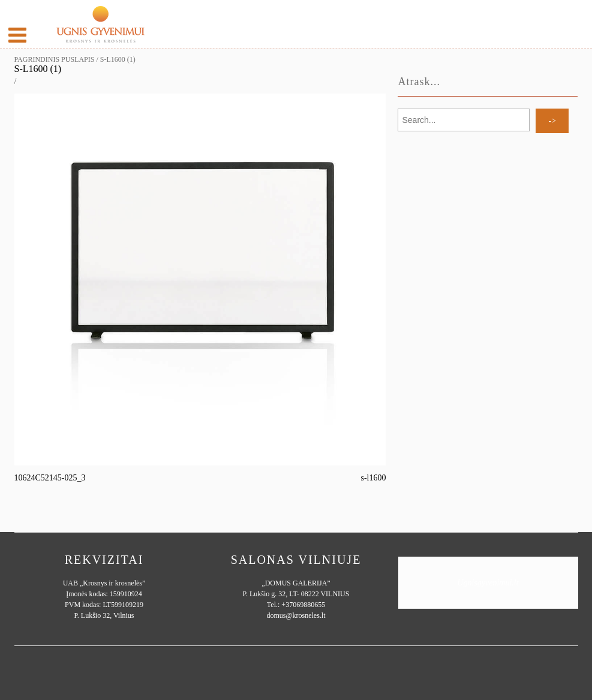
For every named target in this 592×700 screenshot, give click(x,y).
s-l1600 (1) (38, 69)
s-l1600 (373, 478)
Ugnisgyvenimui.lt (488, 583)
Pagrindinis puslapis (55, 59)
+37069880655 (303, 605)
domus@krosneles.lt (296, 615)
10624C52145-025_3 (50, 478)
